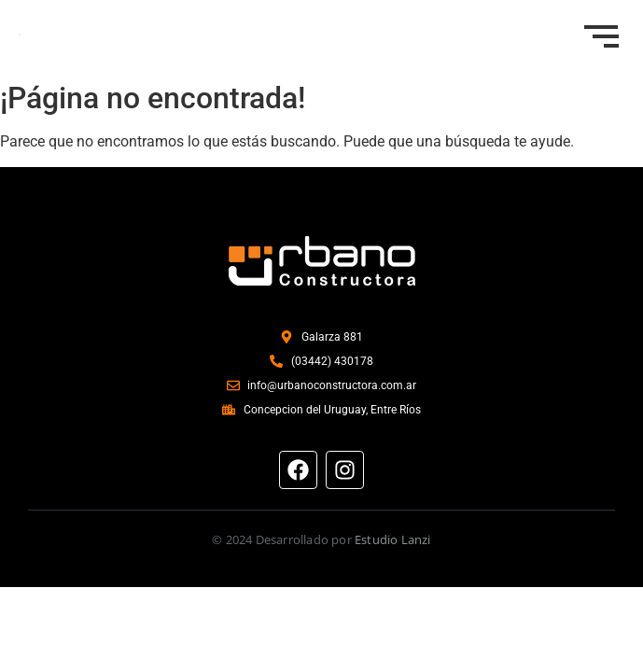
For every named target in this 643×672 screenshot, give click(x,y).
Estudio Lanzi (393, 539)
